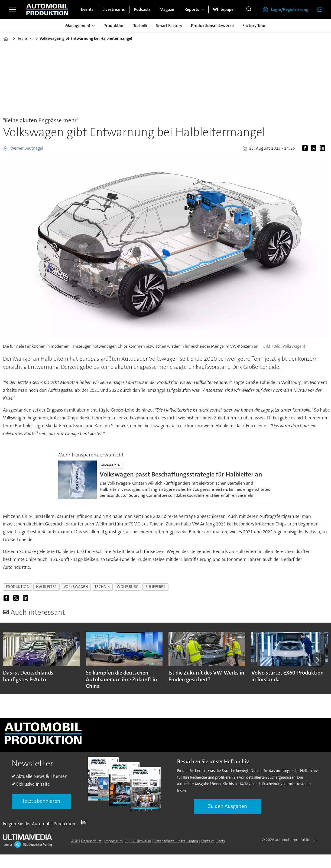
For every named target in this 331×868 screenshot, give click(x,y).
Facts (221, 841)
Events (87, 9)
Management (78, 26)
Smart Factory (169, 26)
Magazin (168, 9)
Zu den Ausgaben (228, 806)
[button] (317, 660)
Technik (140, 26)
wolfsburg (128, 587)
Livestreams (114, 9)
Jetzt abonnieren (41, 801)
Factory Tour (254, 26)
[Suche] (249, 9)
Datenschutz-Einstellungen (176, 841)
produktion (18, 587)
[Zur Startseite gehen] (47, 9)
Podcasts (142, 9)
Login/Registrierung (290, 9)
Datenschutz (91, 841)
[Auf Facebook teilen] (306, 148)
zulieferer (155, 587)
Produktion (114, 26)
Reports (192, 9)
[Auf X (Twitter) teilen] (315, 148)
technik (102, 587)
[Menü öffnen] (12, 9)
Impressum (113, 841)
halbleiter (46, 587)
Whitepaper (224, 9)
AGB (75, 841)
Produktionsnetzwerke (212, 26)
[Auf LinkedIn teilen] (323, 148)
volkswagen (76, 587)
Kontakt (207, 841)
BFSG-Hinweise (138, 841)
